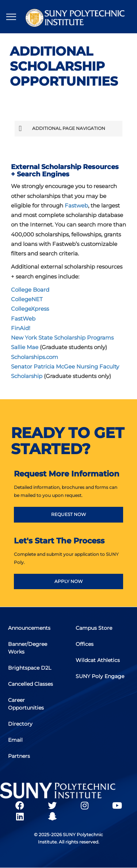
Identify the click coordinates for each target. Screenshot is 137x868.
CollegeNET (27, 299)
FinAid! (21, 328)
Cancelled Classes (31, 684)
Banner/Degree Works (28, 648)
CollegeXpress (30, 309)
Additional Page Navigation (62, 128)
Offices (85, 644)
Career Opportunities (26, 704)
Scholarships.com (35, 357)
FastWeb (23, 319)
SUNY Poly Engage (100, 676)
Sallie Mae (25, 347)
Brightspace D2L (30, 668)
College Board (30, 290)
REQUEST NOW (68, 514)
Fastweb (76, 205)
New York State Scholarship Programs (62, 338)
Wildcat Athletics (98, 660)
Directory (20, 724)
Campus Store (94, 628)
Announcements (29, 628)
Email (15, 740)
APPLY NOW (68, 581)
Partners (19, 756)
